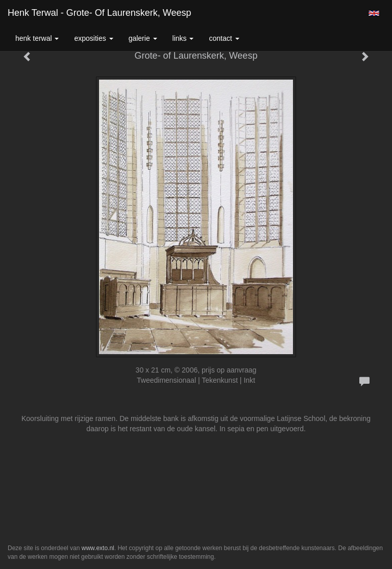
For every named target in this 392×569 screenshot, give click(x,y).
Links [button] (183, 38)
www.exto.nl (98, 548)
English (374, 13)
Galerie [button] (143, 38)
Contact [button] (224, 38)
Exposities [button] (93, 38)
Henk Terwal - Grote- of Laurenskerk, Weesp (99, 13)
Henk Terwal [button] (37, 38)
